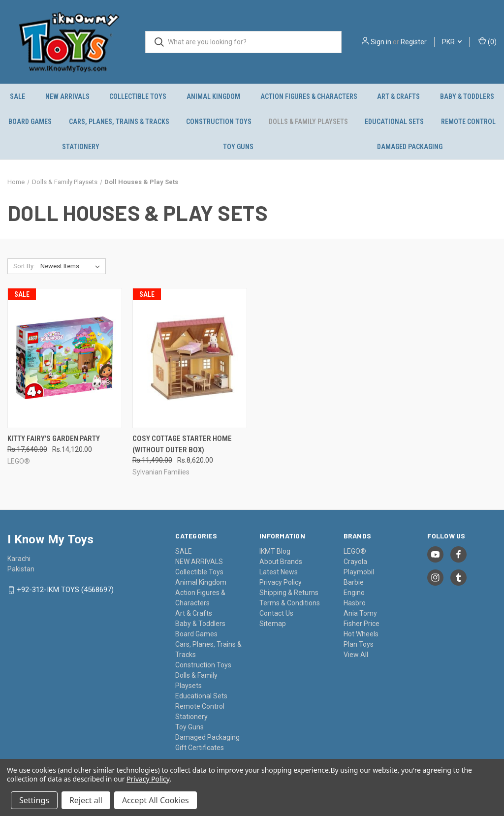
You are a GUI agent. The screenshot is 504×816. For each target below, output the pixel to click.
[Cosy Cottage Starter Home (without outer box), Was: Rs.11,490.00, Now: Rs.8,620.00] (190, 358)
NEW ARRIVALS (67, 96)
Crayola (355, 562)
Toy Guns (238, 147)
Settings (34, 800)
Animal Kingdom (213, 96)
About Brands (281, 562)
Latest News (279, 572)
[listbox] (72, 266)
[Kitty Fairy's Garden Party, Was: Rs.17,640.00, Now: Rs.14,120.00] (65, 358)
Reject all (86, 800)
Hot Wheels (361, 634)
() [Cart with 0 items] (488, 41)
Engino (354, 593)
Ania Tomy (360, 613)
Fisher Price (362, 624)
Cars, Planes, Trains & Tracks (119, 122)
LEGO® (355, 551)
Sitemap (273, 624)
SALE (17, 96)
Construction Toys (219, 122)
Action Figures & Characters (309, 96)
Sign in (381, 42)
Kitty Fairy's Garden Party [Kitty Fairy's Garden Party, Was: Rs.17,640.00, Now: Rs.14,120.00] (54, 439)
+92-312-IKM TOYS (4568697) (65, 590)
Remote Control (468, 122)
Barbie (354, 582)
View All (356, 655)
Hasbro (355, 603)
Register (414, 42)
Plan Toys (359, 644)
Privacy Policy (281, 582)
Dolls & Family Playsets (308, 122)
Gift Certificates (200, 748)
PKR (452, 42)
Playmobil (359, 572)
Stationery (81, 147)
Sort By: (24, 266)
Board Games (30, 122)
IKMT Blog (275, 551)
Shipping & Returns (289, 593)
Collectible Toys (138, 96)
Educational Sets (394, 122)
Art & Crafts (398, 96)
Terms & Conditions (290, 603)
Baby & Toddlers (200, 624)
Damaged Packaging (410, 147)
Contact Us (276, 613)
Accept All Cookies (156, 800)
